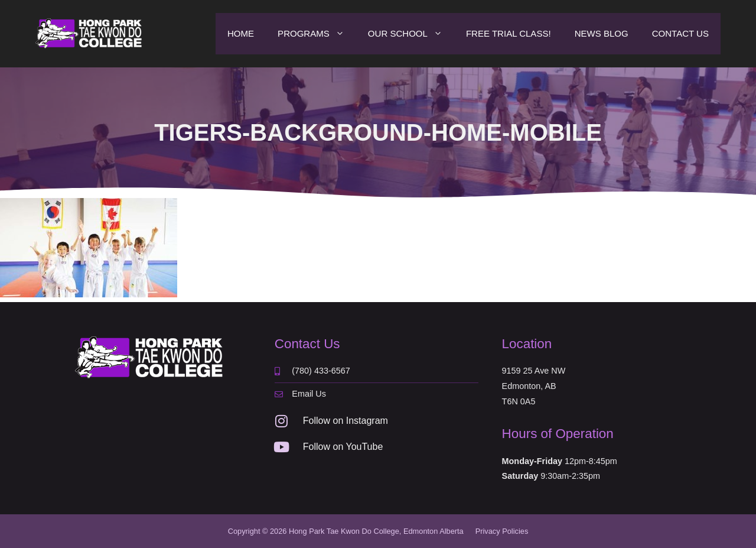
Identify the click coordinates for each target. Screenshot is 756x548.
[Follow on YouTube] (282, 447)
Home (241, 33)
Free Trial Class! (509, 33)
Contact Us (680, 33)
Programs (317, 34)
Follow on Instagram (346, 421)
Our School (411, 34)
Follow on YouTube (343, 447)
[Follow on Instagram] (282, 421)
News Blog (602, 33)
